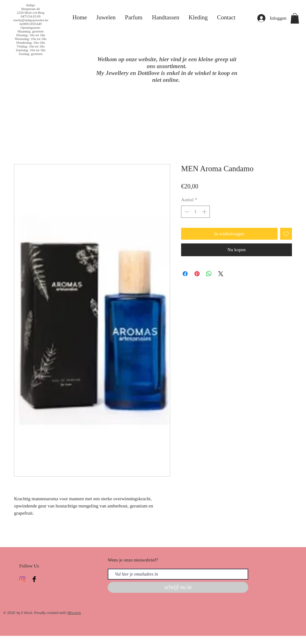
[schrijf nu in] (178, 587)
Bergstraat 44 (31, 9)
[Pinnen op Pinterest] (197, 274)
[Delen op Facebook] (185, 274)
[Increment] (205, 212)
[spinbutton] (196, 212)
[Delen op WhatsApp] (209, 274)
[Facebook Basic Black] (34, 579)
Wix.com (74, 613)
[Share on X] (221, 274)
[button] (295, 18)
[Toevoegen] (286, 234)
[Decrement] (186, 212)
